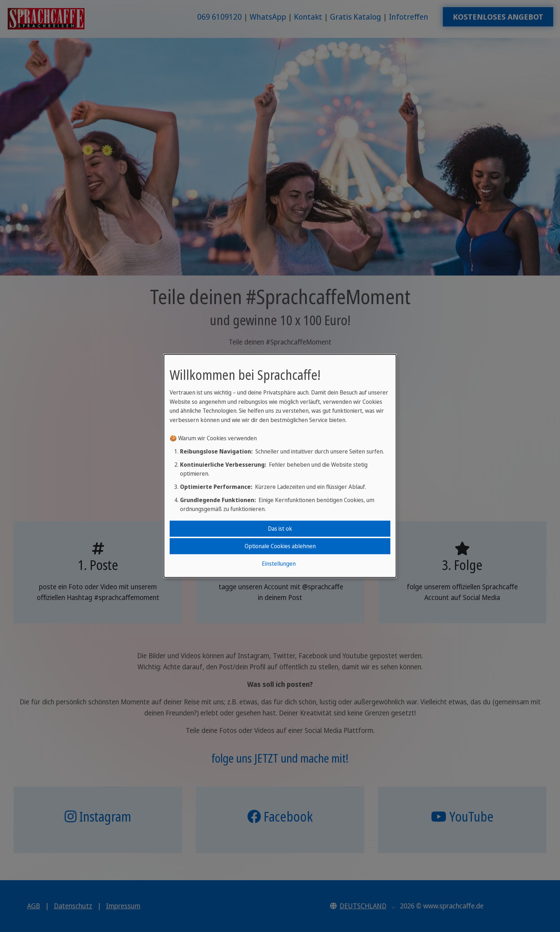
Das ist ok (280, 528)
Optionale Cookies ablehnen (280, 546)
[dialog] (280, 466)
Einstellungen (279, 564)
